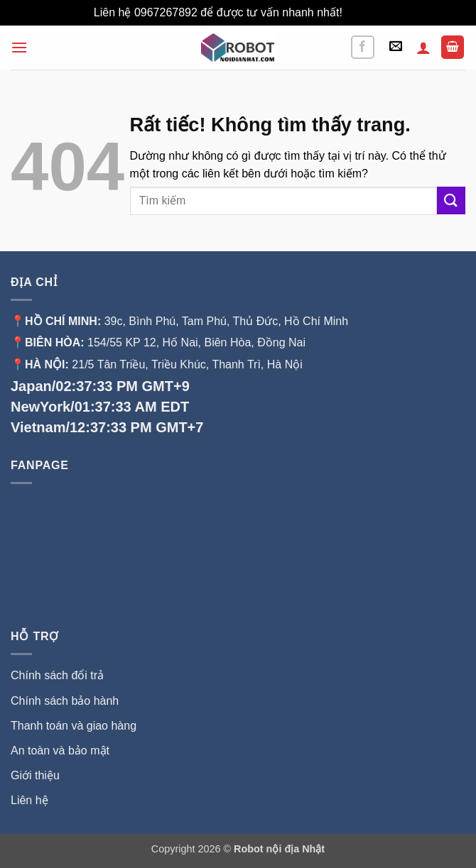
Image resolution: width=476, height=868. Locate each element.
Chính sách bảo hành (65, 701)
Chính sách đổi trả (57, 675)
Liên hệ (29, 800)
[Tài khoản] (423, 48)
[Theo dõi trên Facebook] (363, 47)
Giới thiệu (37, 775)
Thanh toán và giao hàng (74, 726)
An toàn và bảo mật (60, 751)
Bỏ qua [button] (364, 12)
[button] (19, 47)
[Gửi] (451, 200)
